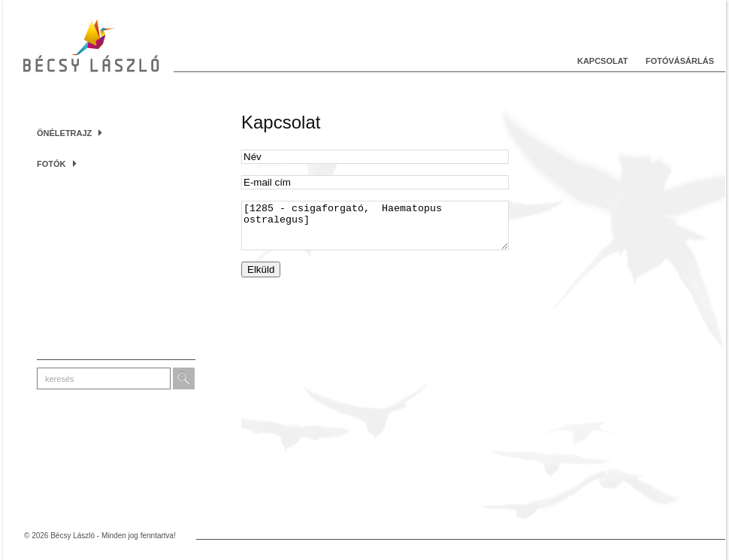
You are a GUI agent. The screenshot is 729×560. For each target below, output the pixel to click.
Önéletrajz (70, 133)
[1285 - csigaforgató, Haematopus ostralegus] (375, 230)
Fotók (57, 164)
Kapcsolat (603, 61)
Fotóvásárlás (680, 61)
